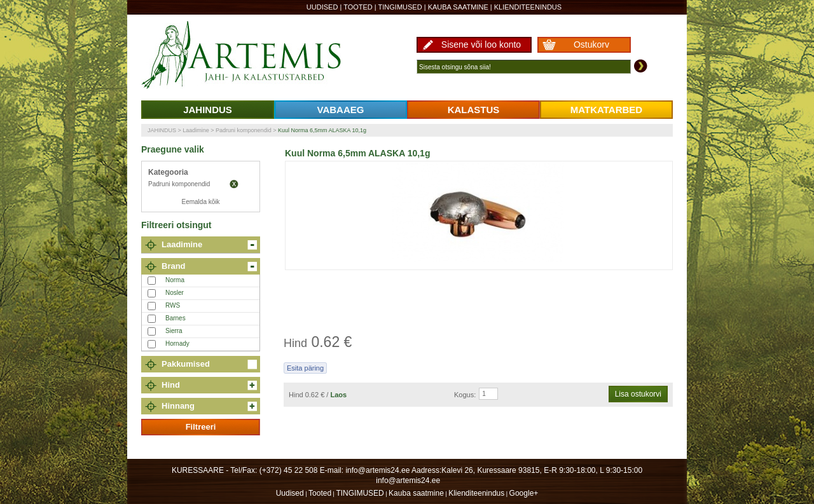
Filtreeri (201, 427)
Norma (175, 280)
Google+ (524, 493)
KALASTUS (474, 110)
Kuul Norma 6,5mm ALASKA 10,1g (322, 130)
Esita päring (305, 368)
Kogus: (465, 395)
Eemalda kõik (200, 202)
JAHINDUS (208, 110)
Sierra (174, 331)
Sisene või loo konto (481, 44)
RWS (173, 305)
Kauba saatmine (458, 7)
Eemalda (234, 184)
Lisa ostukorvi (638, 394)
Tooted (358, 7)
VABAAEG (341, 110)
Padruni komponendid (244, 130)
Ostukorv (591, 44)
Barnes (176, 318)
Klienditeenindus (528, 7)
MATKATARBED (606, 110)
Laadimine (196, 130)
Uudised (322, 7)
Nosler (175, 293)
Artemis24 (256, 56)
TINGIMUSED (400, 7)
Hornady (177, 344)
